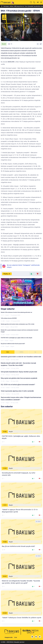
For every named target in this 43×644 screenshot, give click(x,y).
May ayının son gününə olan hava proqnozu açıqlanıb (19, 378)
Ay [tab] (35, 352)
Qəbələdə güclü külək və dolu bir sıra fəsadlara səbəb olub (21, 357)
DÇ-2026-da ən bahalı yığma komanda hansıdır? (18, 385)
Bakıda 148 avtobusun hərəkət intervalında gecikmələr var (16, 312)
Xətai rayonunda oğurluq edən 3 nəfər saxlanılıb (17, 391)
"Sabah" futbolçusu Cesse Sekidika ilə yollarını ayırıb (21, 618)
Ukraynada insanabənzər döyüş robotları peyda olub (19, 372)
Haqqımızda (9, 637)
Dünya (8, 375)
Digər (8, 381)
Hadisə (8, 394)
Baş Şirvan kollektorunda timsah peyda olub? (13, 344)
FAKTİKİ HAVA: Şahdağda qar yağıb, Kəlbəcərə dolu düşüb (16, 338)
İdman (8, 388)
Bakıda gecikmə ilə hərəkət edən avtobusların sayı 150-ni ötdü (18, 324)
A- (38, 44)
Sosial (4, 44)
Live (16, 637)
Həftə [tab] (21, 352)
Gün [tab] (8, 352)
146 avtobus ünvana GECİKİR (9, 318)
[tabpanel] (21, 380)
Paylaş (7, 274)
